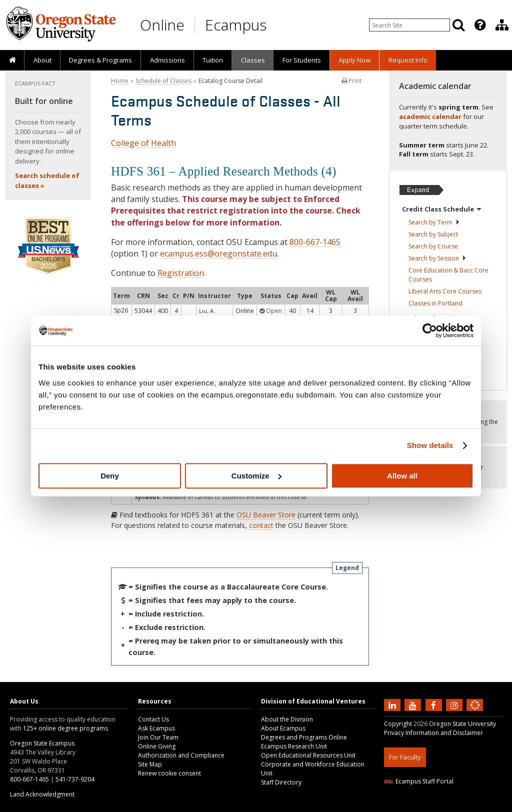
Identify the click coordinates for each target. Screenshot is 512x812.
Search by (434, 222)
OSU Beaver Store (266, 515)
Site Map (150, 764)
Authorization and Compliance (181, 755)
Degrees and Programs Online (304, 737)
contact (261, 525)
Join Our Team (158, 737)
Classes (253, 60)
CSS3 (463, 806)
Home (120, 81)
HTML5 (440, 806)
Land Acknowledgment (42, 794)
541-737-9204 (75, 779)
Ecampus (236, 25)
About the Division (287, 719)
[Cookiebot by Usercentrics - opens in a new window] (430, 330)
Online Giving (157, 746)
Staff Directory (281, 782)
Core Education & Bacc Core (448, 275)
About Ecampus (283, 728)
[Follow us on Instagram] (455, 704)
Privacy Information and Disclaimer (433, 733)
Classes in (435, 303)
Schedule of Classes (163, 81)
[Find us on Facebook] (435, 704)
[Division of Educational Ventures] (502, 25)
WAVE (484, 806)
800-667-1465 (315, 242)
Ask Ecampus (156, 728)
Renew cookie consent (169, 773)
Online (162, 25)
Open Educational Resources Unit (308, 755)
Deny (110, 476)
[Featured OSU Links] (480, 25)
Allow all (402, 476)
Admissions (167, 60)
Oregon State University (462, 724)
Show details (430, 445)
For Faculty (405, 757)
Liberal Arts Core (445, 291)
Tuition (213, 60)
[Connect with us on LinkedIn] (393, 704)
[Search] (458, 25)
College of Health (143, 143)
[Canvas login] (475, 713)
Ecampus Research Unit (294, 746)
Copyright (398, 724)
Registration (181, 273)
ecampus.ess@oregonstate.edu (218, 253)
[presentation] (479, 25)
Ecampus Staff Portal (419, 781)
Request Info (408, 60)
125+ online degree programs (65, 728)
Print (351, 81)
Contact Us (153, 719)
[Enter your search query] (409, 25)
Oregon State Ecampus (42, 743)
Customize (256, 476)
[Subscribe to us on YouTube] (414, 704)
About (42, 60)
